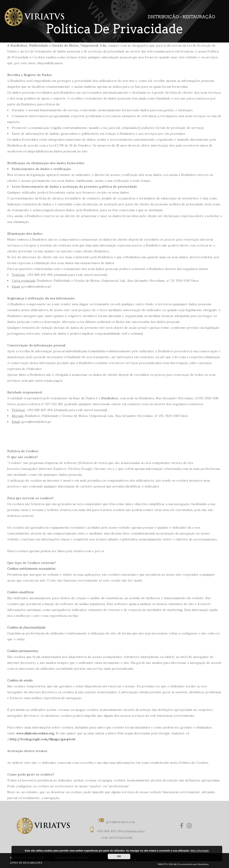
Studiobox (203, 864)
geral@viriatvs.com (120, 822)
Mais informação (200, 851)
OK (119, 856)
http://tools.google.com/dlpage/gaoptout (43, 739)
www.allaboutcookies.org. (36, 733)
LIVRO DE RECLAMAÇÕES (26, 863)
